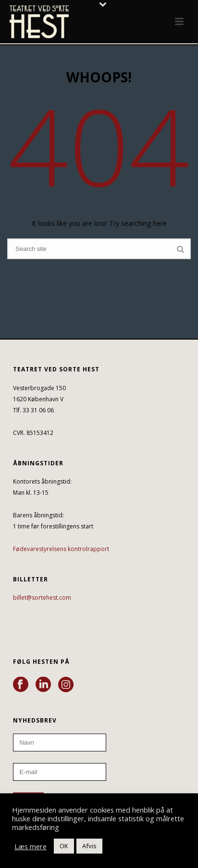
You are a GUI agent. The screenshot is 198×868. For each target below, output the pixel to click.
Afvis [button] (89, 846)
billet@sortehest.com (42, 598)
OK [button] (64, 846)
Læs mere (31, 846)
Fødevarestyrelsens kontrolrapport (61, 549)
